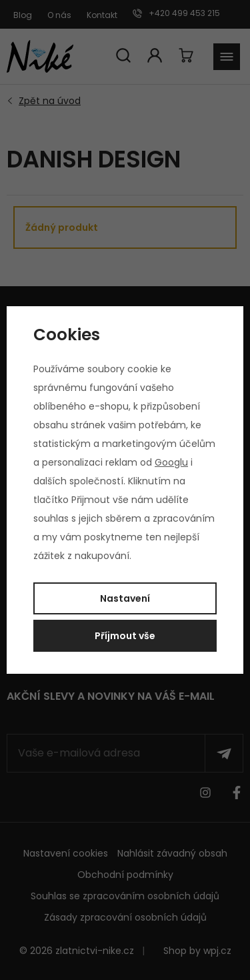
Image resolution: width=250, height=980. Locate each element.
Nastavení (125, 598)
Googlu (171, 462)
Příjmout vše (125, 636)
